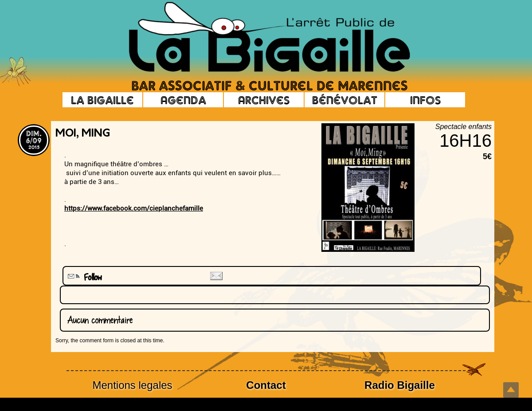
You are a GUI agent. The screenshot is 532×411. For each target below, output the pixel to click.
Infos (425, 100)
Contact (266, 385)
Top (511, 390)
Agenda (183, 100)
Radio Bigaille (400, 385)
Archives (264, 100)
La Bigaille (102, 100)
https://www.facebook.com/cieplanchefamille (134, 208)
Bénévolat (345, 100)
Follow (84, 277)
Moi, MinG (83, 134)
